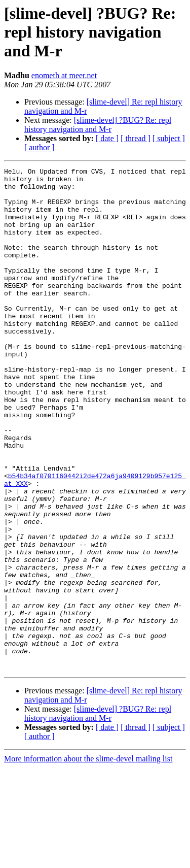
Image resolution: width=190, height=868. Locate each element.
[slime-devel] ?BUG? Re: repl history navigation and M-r (98, 125)
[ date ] (107, 138)
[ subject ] (169, 138)
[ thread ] (136, 138)
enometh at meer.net (64, 75)
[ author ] (40, 147)
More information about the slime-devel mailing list (88, 859)
